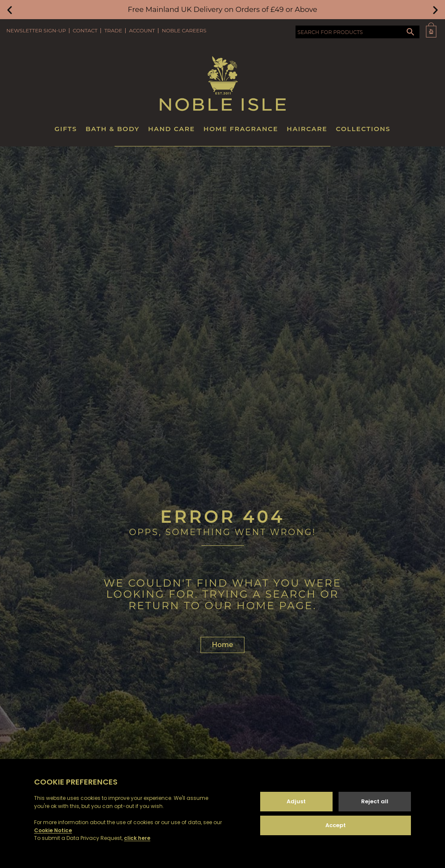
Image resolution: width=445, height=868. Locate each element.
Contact (85, 30)
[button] (10, 10)
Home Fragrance (241, 129)
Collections (363, 129)
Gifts (66, 129)
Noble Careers (184, 30)
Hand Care (172, 129)
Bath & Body (113, 129)
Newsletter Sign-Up (36, 30)
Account (142, 30)
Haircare (307, 129)
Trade (113, 30)
